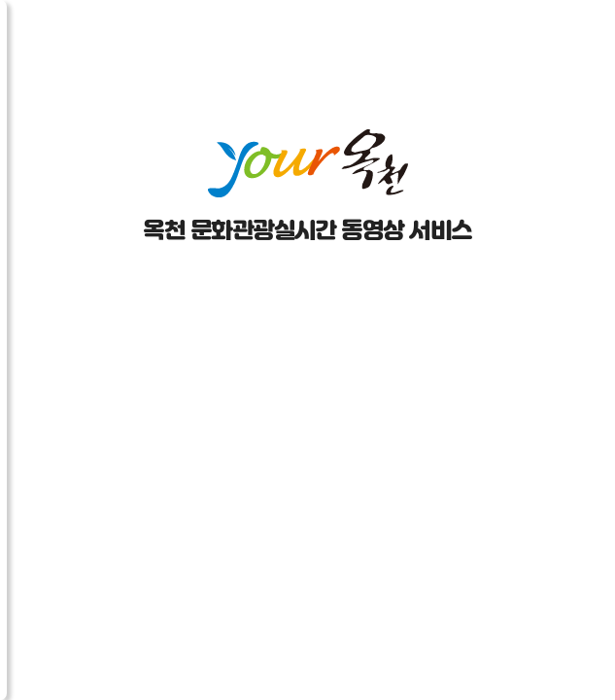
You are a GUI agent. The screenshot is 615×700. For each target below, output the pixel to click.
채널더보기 (36, 119)
